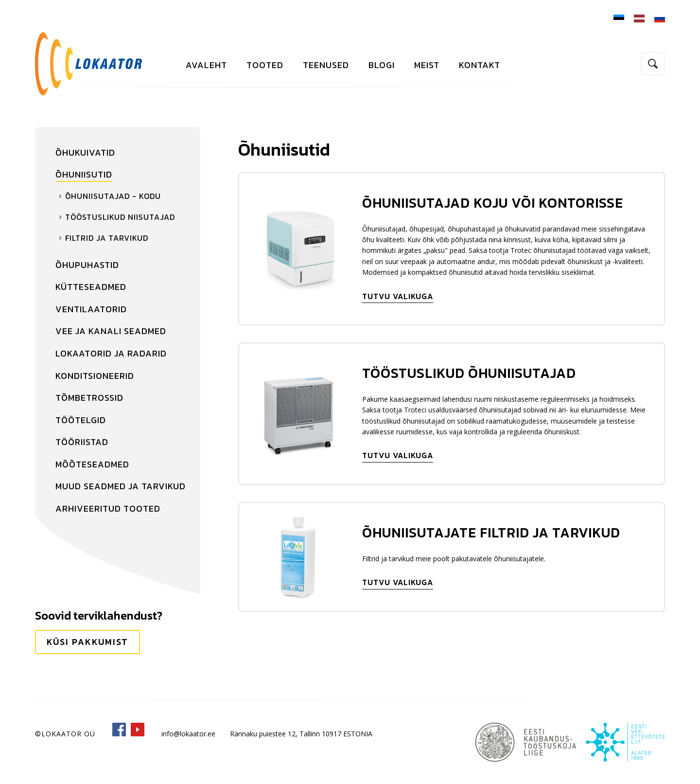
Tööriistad (82, 442)
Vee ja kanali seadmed (111, 331)
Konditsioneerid (95, 376)
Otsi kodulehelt (653, 64)
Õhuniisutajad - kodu (113, 196)
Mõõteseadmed (92, 464)
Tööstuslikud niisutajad (120, 217)
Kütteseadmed (91, 287)
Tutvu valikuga (398, 296)
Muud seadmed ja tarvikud (121, 486)
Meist (427, 65)
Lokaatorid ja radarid (111, 353)
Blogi (382, 65)
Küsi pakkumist (87, 642)
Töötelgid (81, 420)
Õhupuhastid (87, 265)
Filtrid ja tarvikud (107, 238)
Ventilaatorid (91, 309)
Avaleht (206, 65)
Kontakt (480, 65)
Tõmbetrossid (89, 398)
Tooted (265, 65)
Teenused (326, 65)
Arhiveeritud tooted (108, 508)
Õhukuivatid (85, 152)
